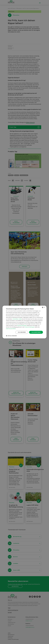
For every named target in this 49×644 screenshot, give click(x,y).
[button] (11, 336)
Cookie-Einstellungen (30, 327)
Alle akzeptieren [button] (36, 332)
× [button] (44, 307)
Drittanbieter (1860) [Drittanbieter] (17, 319)
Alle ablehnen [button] (22, 332)
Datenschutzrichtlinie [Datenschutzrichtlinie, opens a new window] (11, 329)
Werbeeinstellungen (22, 325)
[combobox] (43, 307)
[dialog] (25, 322)
